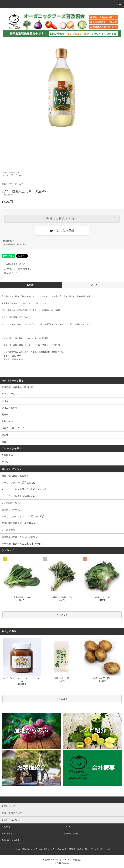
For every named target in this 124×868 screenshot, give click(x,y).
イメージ (93, 285)
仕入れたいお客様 (71, 834)
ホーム (6, 173)
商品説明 (31, 285)
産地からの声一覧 (11, 510)
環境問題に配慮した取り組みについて (21, 537)
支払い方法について (30, 849)
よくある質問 (8, 530)
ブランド (14, 175)
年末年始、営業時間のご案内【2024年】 (22, 544)
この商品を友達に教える (13, 264)
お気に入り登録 (62, 231)
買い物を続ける (9, 273)
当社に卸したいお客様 (10, 840)
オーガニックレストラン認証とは (19, 496)
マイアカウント (8, 827)
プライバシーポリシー (99, 849)
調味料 (13, 173)
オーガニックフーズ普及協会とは (19, 482)
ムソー (21, 175)
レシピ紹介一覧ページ (13, 503)
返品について (9, 241)
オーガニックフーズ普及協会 (70, 860)
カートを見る (7, 834)
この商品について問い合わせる (15, 269)
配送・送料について (47, 849)
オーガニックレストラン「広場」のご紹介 (23, 516)
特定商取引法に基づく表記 (15, 244)
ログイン (67, 827)
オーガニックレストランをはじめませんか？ (24, 489)
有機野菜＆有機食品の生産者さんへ (20, 523)
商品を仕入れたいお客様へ (15, 476)
